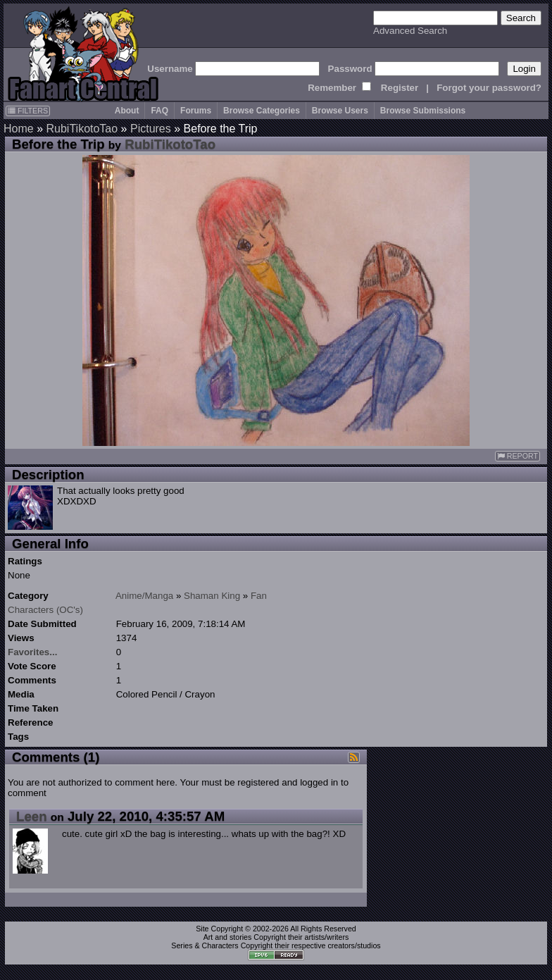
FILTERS (28, 111)
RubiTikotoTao (82, 129)
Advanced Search (410, 31)
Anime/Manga (144, 596)
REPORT (517, 456)
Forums (196, 111)
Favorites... (32, 652)
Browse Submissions (423, 111)
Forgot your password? (489, 88)
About (127, 111)
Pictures (151, 129)
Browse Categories (262, 111)
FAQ (159, 111)
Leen (32, 816)
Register (400, 88)
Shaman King (212, 596)
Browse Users (340, 111)
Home (19, 129)
